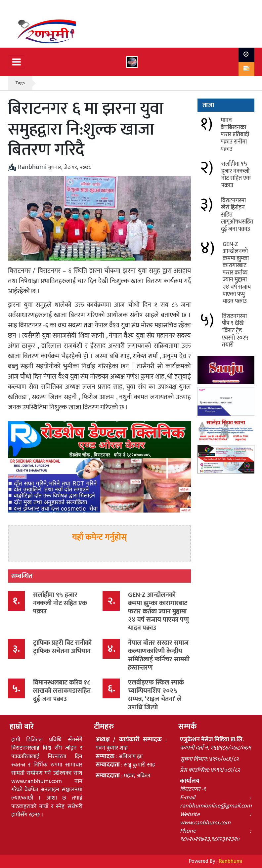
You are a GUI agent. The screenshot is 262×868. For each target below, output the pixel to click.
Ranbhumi (231, 861)
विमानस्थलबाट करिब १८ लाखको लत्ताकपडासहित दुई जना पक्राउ (62, 691)
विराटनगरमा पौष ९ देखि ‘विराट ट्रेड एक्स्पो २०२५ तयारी (235, 331)
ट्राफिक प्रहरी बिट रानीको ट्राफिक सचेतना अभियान (62, 647)
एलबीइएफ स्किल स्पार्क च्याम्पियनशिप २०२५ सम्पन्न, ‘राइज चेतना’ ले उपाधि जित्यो (156, 695)
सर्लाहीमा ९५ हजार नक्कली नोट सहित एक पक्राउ (60, 603)
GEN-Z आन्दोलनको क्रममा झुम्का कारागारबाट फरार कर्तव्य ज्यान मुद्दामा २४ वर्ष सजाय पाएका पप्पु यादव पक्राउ (158, 611)
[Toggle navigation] (17, 62)
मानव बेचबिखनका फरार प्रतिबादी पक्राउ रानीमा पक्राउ (235, 135)
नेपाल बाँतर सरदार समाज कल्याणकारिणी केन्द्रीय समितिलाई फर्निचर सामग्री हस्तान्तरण (159, 655)
